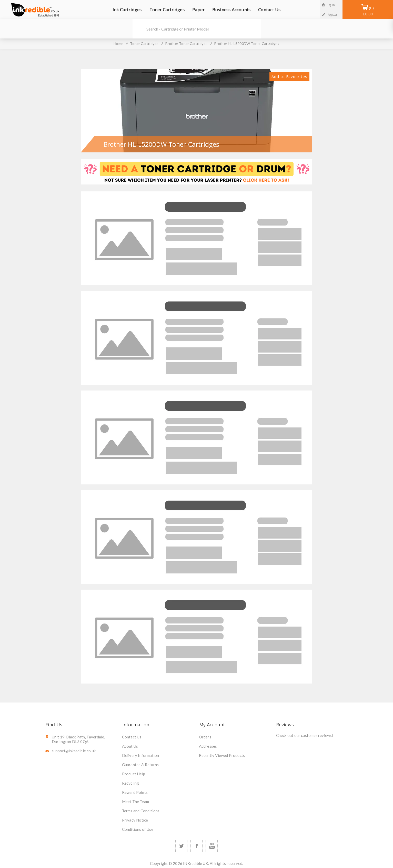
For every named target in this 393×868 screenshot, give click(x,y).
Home (118, 43)
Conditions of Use (138, 829)
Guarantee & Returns (140, 765)
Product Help (134, 774)
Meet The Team (136, 802)
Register (332, 15)
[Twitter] (181, 846)
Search (139, 29)
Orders (205, 737)
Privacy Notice (135, 820)
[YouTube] (212, 846)
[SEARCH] (204, 29)
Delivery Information (141, 755)
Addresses (208, 746)
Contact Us (132, 737)
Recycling (131, 783)
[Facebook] (196, 846)
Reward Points (135, 792)
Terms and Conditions (141, 811)
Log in (331, 5)
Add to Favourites (289, 76)
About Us (130, 746)
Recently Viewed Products (222, 755)
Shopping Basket (368, 11)
